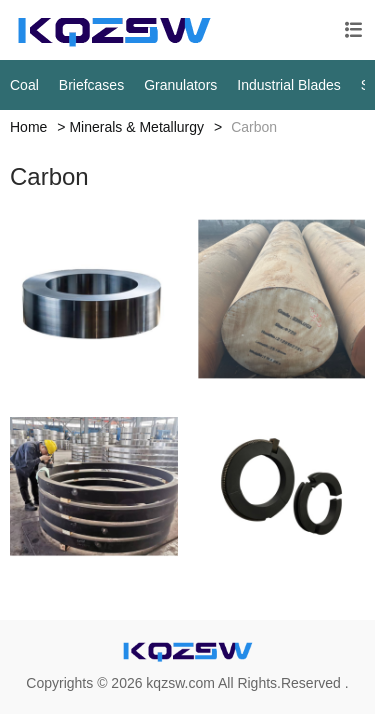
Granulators (180, 85)
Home (28, 127)
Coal (24, 85)
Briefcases (91, 85)
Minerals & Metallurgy (136, 127)
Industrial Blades (289, 85)
